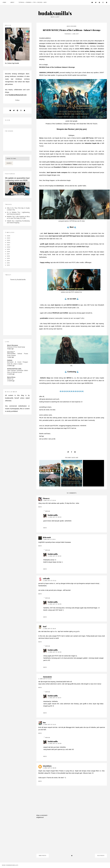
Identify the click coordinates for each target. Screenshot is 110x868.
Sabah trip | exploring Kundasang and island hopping (18, 222)
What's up (10, 379)
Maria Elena (11, 377)
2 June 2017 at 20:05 (55, 604)
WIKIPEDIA (60, 186)
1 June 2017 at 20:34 (49, 500)
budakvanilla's (55, 13)
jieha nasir (47, 537)
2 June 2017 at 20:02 (55, 517)
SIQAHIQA (47, 766)
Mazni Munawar (13, 345)
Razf (45, 626)
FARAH (10, 360)
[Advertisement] (72, 837)
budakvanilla (53, 515)
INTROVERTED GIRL (14, 369)
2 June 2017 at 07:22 (50, 581)
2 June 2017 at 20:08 (55, 743)
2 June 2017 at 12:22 (49, 725)
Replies (48, 511)
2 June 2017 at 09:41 (49, 629)
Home (4, 2)
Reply (40, 507)
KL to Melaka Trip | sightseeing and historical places (18, 213)
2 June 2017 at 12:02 (45, 679)
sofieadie (46, 578)
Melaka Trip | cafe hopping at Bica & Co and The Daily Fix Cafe (18, 217)
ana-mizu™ (11, 352)
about (12, 2)
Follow (17, 100)
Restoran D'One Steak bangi (16, 347)
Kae (44, 722)
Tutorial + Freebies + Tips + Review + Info (33, 2)
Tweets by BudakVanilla (18, 280)
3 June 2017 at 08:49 (50, 768)
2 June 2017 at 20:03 (55, 556)
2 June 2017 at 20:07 (55, 698)
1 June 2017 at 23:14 (49, 539)
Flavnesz (46, 498)
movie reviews (72, 26)
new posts (43, 856)
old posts (101, 856)
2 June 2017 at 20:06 (55, 652)
